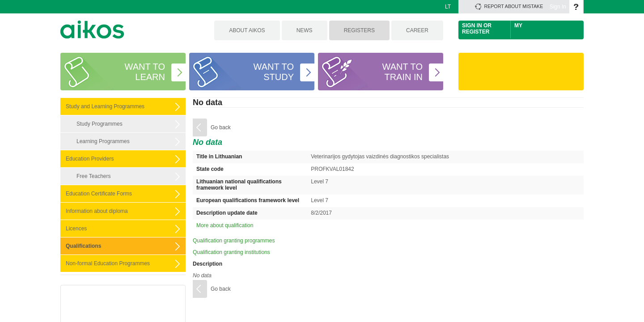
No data (208, 102)
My (518, 25)
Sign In (558, 7)
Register (476, 32)
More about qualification (225, 225)
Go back (221, 127)
